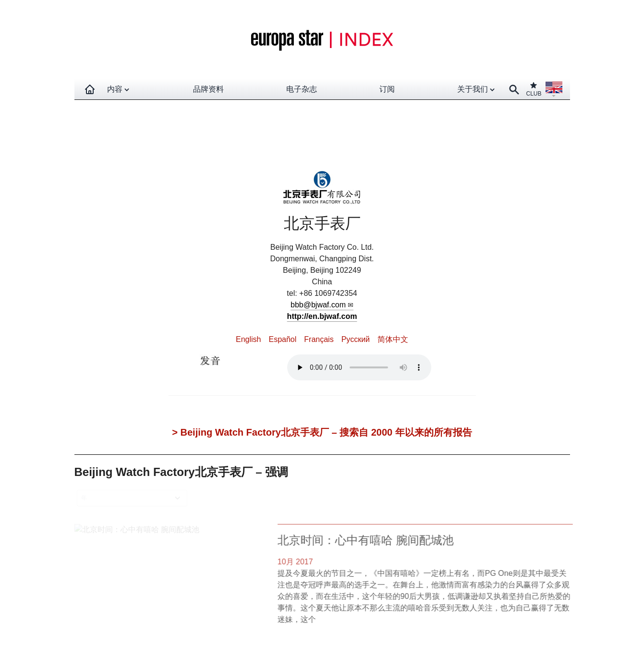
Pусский (356, 339)
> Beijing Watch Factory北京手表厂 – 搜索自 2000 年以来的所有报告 (322, 432)
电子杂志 (302, 89)
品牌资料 (208, 89)
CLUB (534, 89)
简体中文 (393, 339)
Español (282, 339)
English (248, 339)
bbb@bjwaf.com (318, 305)
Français (319, 339)
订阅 (387, 89)
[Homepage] (90, 89)
